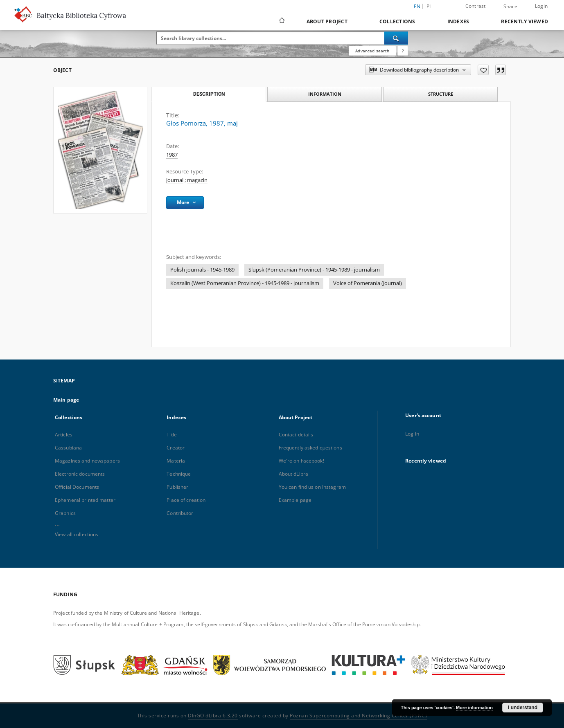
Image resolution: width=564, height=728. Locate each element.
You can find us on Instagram (312, 487)
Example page (295, 500)
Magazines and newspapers (87, 461)
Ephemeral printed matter (85, 500)
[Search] (396, 38)
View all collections (77, 534)
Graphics (65, 513)
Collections (397, 21)
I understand (523, 708)
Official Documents (77, 487)
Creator (176, 448)
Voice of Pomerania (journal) (368, 283)
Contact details (296, 435)
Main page (66, 400)
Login (541, 6)
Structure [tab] (441, 94)
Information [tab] (325, 94)
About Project (327, 21)
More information (474, 708)
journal (175, 180)
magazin (197, 180)
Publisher (177, 487)
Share (510, 7)
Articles (64, 435)
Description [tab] (209, 94)
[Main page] (281, 21)
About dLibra (293, 474)
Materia (176, 461)
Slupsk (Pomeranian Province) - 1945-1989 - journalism (314, 270)
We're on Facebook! (301, 461)
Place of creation (186, 500)
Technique (179, 474)
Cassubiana (68, 448)
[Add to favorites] (483, 70)
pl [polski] (429, 6)
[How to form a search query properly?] (403, 51)
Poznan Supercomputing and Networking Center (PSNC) (358, 716)
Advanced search (372, 51)
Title (172, 435)
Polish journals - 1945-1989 (202, 270)
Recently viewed (525, 21)
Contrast (476, 6)
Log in (412, 434)
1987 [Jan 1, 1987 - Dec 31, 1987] (172, 155)
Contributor (180, 513)
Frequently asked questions (310, 448)
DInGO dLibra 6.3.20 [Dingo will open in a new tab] (213, 716)
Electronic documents (80, 474)
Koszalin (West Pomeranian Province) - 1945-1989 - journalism (245, 283)
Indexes (458, 21)
